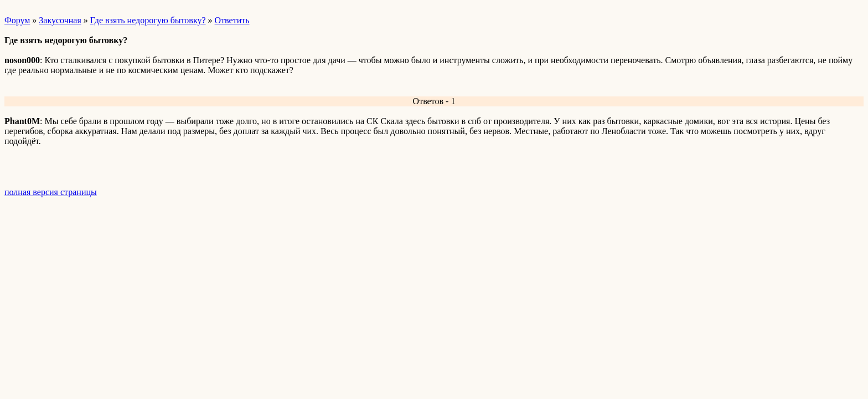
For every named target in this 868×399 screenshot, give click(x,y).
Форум (17, 20)
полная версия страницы (51, 192)
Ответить (232, 20)
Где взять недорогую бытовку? (148, 20)
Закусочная (60, 20)
